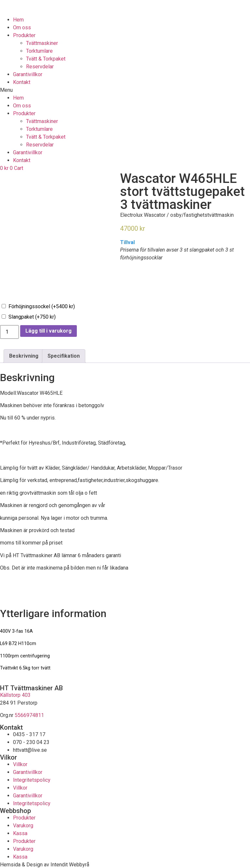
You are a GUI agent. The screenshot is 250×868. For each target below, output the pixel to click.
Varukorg (23, 825)
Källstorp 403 (15, 695)
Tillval (127, 242)
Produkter (24, 35)
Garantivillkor (28, 74)
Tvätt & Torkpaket (46, 59)
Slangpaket (32, 317)
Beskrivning (24, 356)
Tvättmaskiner (42, 43)
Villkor (20, 764)
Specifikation (64, 356)
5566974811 (29, 715)
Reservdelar (40, 67)
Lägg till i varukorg (49, 331)
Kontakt (22, 82)
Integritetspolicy (32, 779)
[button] (125, 90)
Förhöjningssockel (42, 306)
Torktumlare (39, 51)
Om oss (22, 28)
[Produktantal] (9, 332)
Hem (18, 20)
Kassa (20, 833)
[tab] (24, 356)
